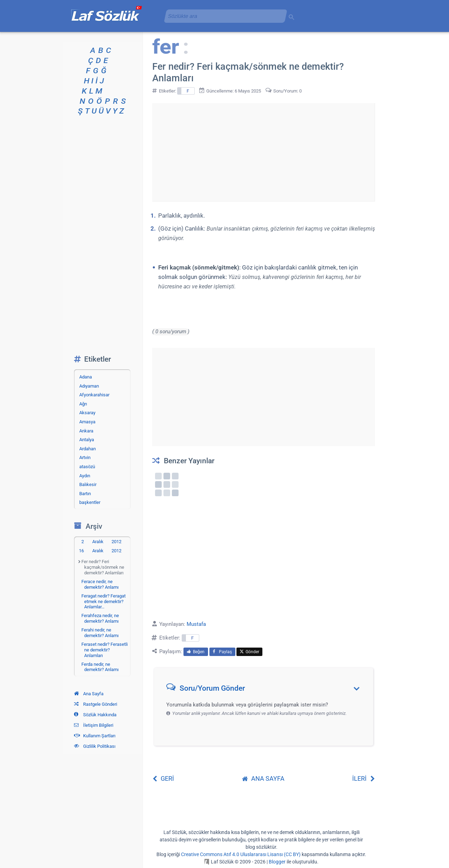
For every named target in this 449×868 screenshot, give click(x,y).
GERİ (163, 778)
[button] (266, 690)
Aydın (85, 476)
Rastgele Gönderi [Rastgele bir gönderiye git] (96, 704)
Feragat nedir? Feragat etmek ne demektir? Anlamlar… (103, 601)
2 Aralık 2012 (101, 542)
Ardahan (88, 449)
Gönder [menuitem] (249, 652)
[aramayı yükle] (223, 16)
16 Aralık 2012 (100, 551)
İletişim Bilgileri (94, 725)
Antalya (87, 440)
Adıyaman (89, 386)
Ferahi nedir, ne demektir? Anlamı (100, 633)
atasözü (87, 467)
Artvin (85, 457)
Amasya (87, 422)
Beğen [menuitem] (196, 652)
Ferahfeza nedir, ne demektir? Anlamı (100, 618)
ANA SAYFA (263, 778)
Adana (86, 377)
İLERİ (364, 778)
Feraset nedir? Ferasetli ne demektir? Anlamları (105, 650)
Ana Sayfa (89, 694)
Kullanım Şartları (95, 736)
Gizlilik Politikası (95, 746)
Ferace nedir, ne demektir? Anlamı (100, 584)
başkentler (90, 502)
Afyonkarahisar (94, 395)
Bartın (85, 494)
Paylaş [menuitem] (222, 652)
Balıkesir (88, 484)
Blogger (277, 862)
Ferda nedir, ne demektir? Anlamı (100, 667)
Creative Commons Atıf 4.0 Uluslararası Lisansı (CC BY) (241, 854)
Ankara (86, 431)
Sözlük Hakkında (95, 715)
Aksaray (87, 413)
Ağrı (83, 404)
